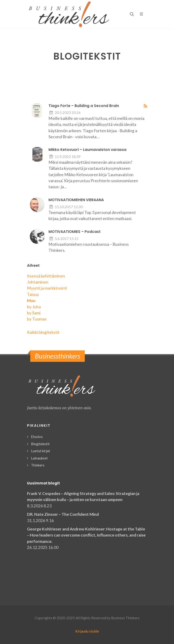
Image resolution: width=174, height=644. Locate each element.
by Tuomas (37, 319)
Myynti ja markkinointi (47, 288)
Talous (33, 294)
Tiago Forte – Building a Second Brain (84, 106)
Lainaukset (39, 458)
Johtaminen (38, 282)
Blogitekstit (40, 444)
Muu (31, 301)
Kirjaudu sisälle (87, 631)
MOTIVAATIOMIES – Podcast (75, 232)
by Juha (34, 307)
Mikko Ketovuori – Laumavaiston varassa (87, 150)
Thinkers (38, 465)
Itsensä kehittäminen (46, 276)
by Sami (34, 313)
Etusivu (37, 437)
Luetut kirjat (41, 451)
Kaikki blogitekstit (43, 332)
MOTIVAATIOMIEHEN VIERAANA (76, 200)
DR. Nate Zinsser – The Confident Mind (63, 514)
